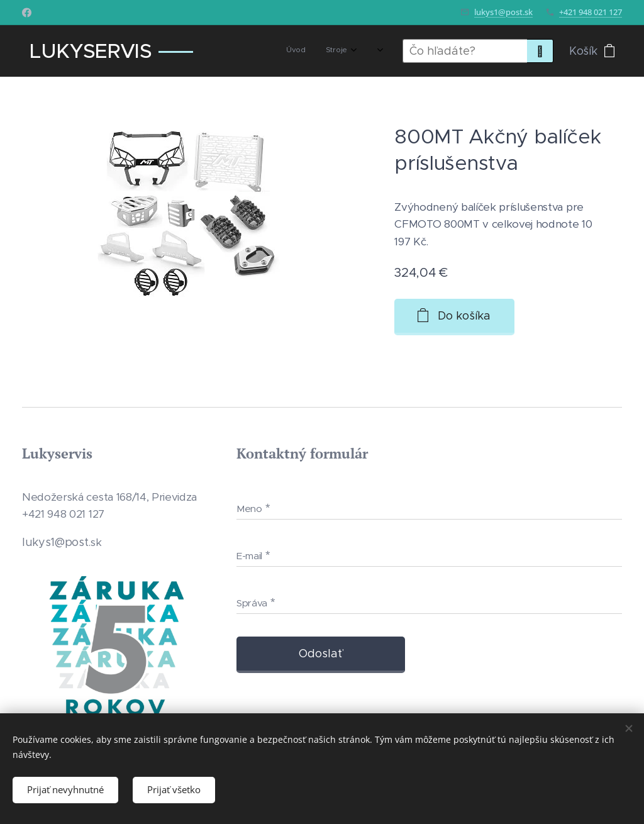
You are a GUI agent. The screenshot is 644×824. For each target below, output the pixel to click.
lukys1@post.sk (503, 12)
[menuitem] (264, 51)
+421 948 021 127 (591, 12)
